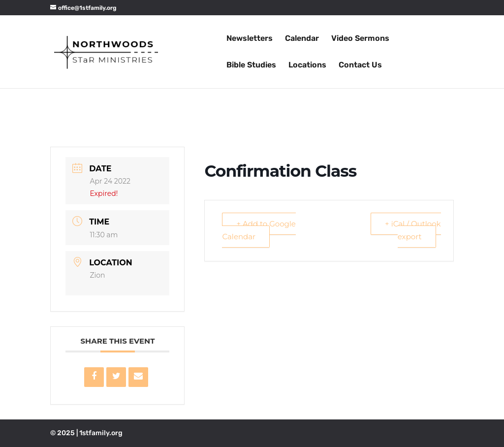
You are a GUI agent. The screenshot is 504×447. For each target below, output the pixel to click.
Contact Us (360, 65)
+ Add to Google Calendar (259, 230)
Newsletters (250, 39)
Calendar (302, 39)
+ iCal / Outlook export (413, 230)
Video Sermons (360, 39)
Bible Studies (251, 65)
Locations (307, 65)
